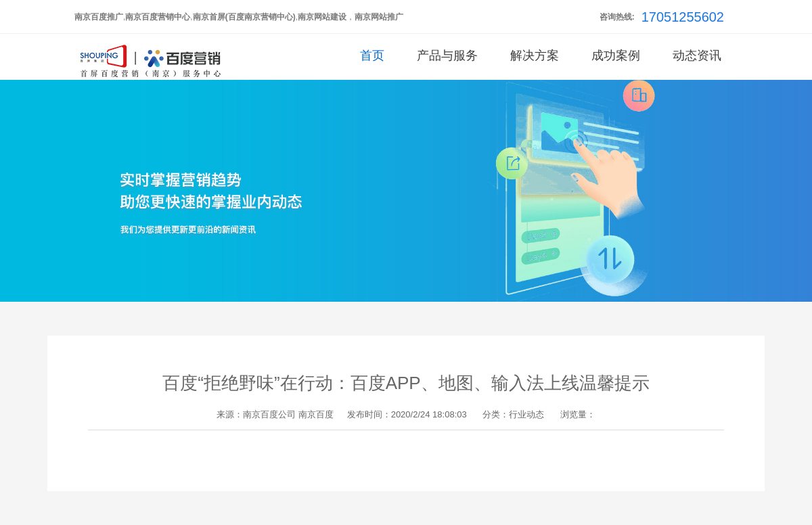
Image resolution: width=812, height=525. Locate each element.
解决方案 (535, 55)
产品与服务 (447, 55)
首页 (372, 55)
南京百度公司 (269, 414)
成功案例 (616, 55)
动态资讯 (697, 55)
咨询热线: (617, 17)
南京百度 (316, 414)
